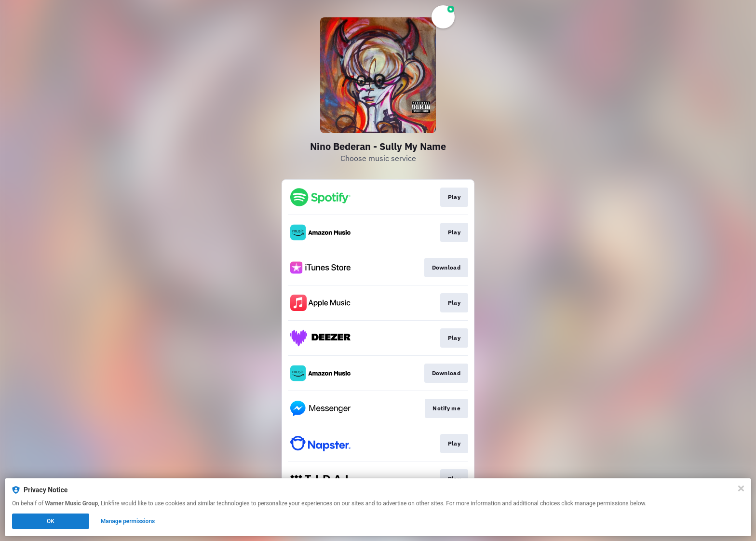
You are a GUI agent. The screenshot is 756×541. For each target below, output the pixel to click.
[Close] (741, 488)
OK (51, 521)
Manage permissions (128, 521)
